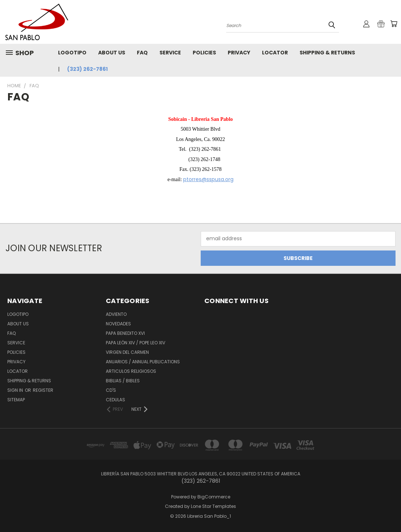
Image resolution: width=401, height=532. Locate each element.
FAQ (142, 53)
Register (43, 390)
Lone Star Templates (213, 506)
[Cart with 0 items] (394, 24)
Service (170, 53)
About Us (112, 53)
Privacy (239, 53)
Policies (204, 53)
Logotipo (72, 53)
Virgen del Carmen (127, 352)
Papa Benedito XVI (125, 333)
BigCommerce (214, 497)
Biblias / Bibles (123, 381)
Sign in (16, 390)
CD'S (111, 390)
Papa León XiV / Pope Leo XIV (136, 343)
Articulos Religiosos (131, 371)
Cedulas (115, 400)
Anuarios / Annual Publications (143, 362)
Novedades (118, 324)
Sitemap (16, 400)
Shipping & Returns (327, 53)
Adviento (116, 314)
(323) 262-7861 (87, 69)
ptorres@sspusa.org (208, 179)
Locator (275, 53)
